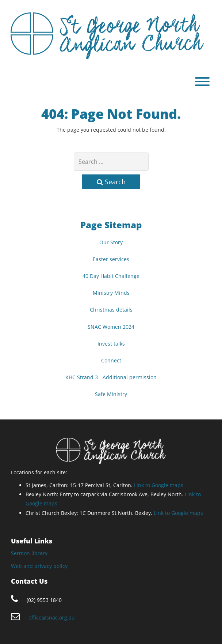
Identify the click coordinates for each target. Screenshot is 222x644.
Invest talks (111, 344)
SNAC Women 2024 (111, 327)
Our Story (111, 242)
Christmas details (111, 310)
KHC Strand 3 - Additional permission (111, 377)
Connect (111, 360)
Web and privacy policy (39, 566)
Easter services (111, 259)
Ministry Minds (111, 293)
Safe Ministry (111, 394)
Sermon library (29, 553)
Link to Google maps (159, 485)
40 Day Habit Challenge (111, 276)
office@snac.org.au (52, 617)
